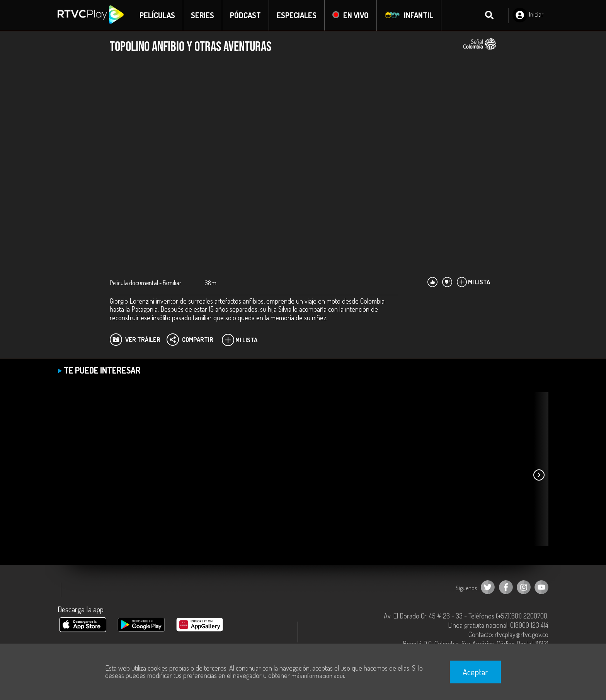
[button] (539, 475)
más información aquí (318, 676)
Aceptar (475, 672)
